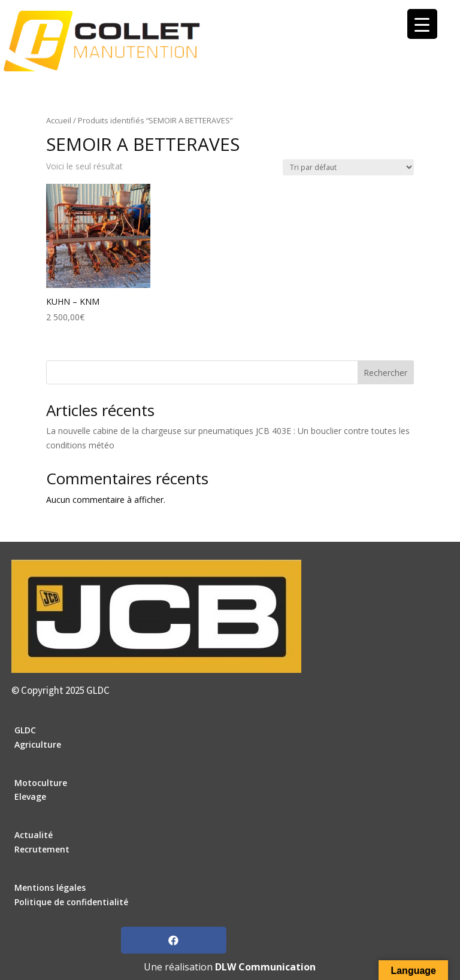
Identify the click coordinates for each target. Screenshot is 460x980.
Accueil (59, 120)
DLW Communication (265, 967)
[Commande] (348, 167)
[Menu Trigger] (422, 24)
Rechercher (385, 373)
